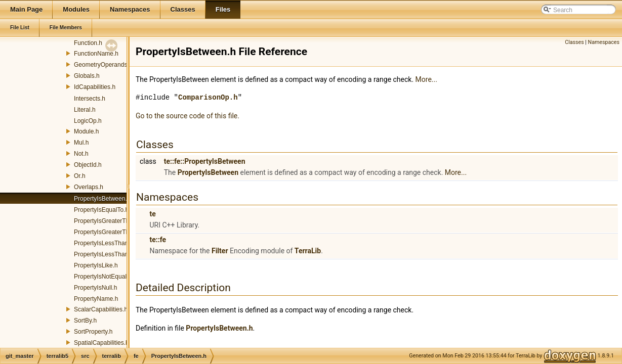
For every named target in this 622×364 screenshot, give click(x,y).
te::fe (158, 240)
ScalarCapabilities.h (101, 309)
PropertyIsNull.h (95, 288)
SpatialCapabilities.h (101, 343)
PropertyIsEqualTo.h (101, 210)
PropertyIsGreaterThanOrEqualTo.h (122, 232)
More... (426, 79)
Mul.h (81, 143)
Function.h (88, 43)
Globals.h (87, 76)
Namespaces (604, 42)
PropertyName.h (96, 299)
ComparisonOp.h (208, 97)
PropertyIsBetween (208, 172)
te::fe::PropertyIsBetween (205, 161)
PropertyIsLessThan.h (103, 243)
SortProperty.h (93, 332)
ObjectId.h (88, 165)
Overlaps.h (89, 187)
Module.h (86, 131)
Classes (574, 42)
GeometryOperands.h (103, 65)
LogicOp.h (88, 121)
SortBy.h (85, 321)
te (152, 214)
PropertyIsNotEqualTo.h (106, 277)
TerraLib (308, 251)
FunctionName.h (96, 54)
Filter (220, 251)
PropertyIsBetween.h (102, 199)
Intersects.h (90, 99)
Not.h (81, 154)
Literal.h (85, 110)
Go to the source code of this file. (188, 116)
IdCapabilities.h (95, 87)
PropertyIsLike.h (96, 265)
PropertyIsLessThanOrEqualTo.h (118, 254)
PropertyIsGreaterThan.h (108, 221)
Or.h (80, 176)
